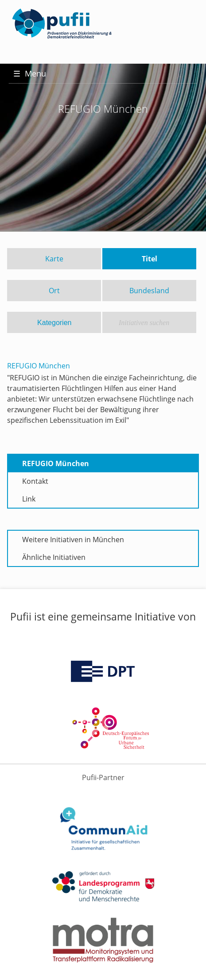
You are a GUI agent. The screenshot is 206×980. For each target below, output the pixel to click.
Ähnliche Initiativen (54, 557)
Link (29, 499)
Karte (54, 259)
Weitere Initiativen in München (73, 540)
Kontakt (35, 481)
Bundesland (149, 291)
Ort (54, 291)
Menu (30, 73)
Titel (150, 259)
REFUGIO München (56, 463)
